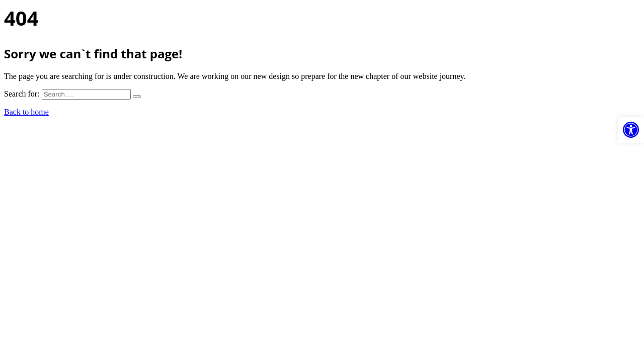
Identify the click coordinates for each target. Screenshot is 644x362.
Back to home (26, 112)
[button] (631, 130)
